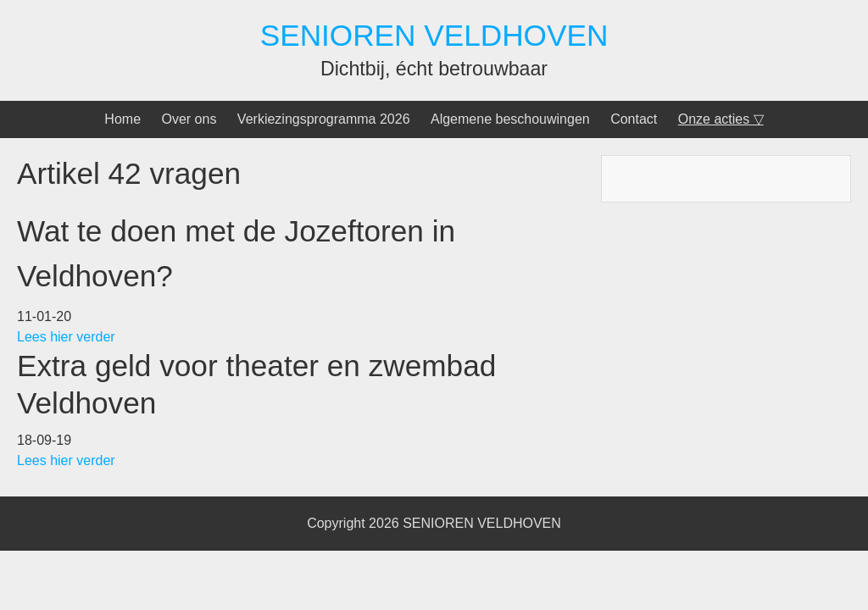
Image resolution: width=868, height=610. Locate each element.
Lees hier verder (68, 337)
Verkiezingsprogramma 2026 (324, 119)
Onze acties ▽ (721, 119)
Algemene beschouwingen (510, 119)
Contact (634, 119)
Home (122, 119)
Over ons (189, 119)
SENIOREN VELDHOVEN (434, 35)
